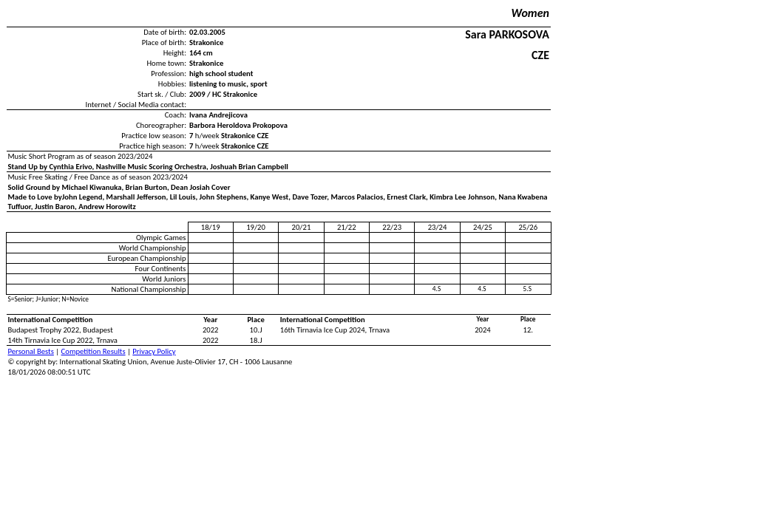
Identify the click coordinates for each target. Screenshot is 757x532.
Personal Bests (31, 351)
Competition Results (94, 351)
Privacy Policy (154, 351)
